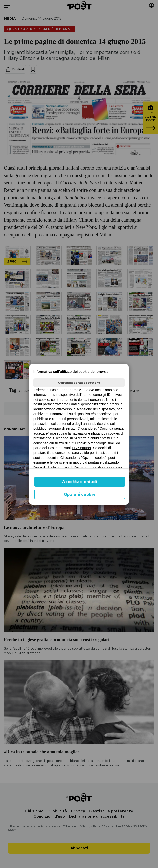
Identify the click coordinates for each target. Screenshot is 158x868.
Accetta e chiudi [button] (80, 482)
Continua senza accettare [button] (79, 383)
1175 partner (81, 448)
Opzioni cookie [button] (80, 495)
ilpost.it (101, 453)
